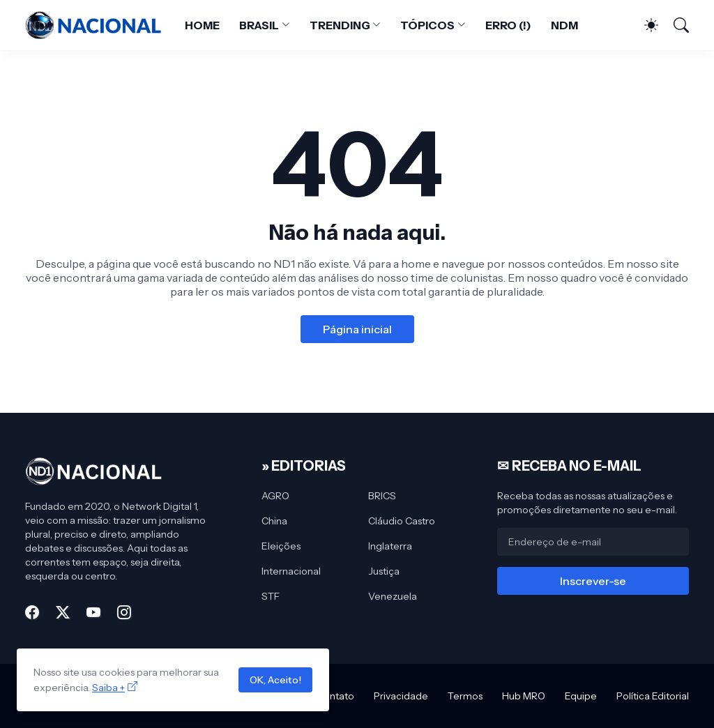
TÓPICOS (427, 25)
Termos (465, 696)
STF (271, 596)
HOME (202, 25)
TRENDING (340, 25)
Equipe (581, 696)
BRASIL (259, 25)
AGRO (275, 496)
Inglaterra (390, 546)
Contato (335, 696)
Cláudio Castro (402, 521)
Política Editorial (653, 696)
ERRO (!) (508, 25)
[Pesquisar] (675, 25)
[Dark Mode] (644, 25)
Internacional (291, 571)
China (274, 521)
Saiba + (108, 688)
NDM (564, 25)
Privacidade (401, 696)
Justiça (384, 571)
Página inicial (357, 329)
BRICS (382, 496)
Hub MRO (524, 696)
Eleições (281, 546)
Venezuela (393, 596)
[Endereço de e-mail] (593, 542)
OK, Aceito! (275, 680)
